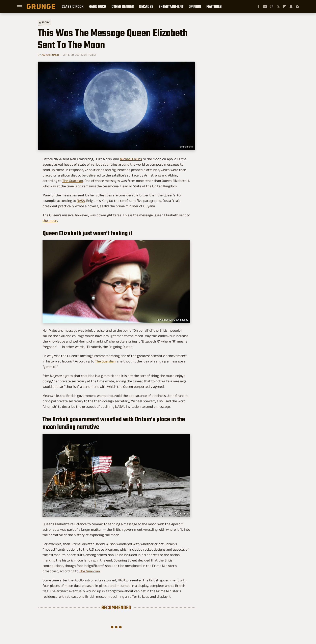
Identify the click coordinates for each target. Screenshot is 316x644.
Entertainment (171, 6)
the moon (50, 221)
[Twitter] (278, 6)
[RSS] (297, 6)
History (44, 22)
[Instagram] (272, 6)
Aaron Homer (50, 55)
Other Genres (123, 6)
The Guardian (73, 181)
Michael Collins (131, 159)
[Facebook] (258, 6)
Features (214, 6)
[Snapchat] (291, 6)
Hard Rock (97, 6)
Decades (146, 6)
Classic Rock (73, 6)
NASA (81, 201)
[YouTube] (265, 6)
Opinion (195, 6)
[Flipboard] (285, 6)
